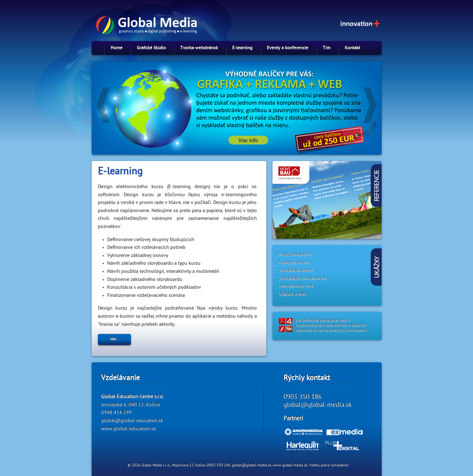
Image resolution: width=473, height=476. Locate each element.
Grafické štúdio (151, 48)
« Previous (113, 102)
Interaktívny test (296, 287)
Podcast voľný (294, 263)
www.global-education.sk (128, 429)
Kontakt (352, 48)
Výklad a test (292, 295)
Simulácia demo (296, 271)
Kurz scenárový (295, 255)
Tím (327, 48)
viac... (114, 339)
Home (117, 48)
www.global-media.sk (290, 466)
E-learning (242, 48)
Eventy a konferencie (288, 48)
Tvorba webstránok (199, 48)
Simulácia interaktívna (302, 279)
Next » (360, 102)
